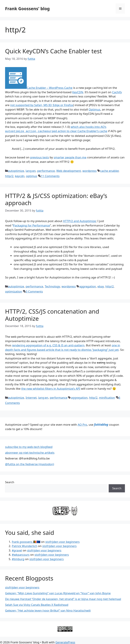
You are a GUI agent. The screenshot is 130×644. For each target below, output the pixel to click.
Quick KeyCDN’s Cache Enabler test (53, 51)
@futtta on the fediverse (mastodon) (30, 464)
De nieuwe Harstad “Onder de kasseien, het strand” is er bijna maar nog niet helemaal (63, 599)
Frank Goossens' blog (27, 8)
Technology (52, 286)
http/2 (9, 176)
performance (46, 170)
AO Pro (82, 424)
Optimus (95, 109)
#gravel (17, 550)
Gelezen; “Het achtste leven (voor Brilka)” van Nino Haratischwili (48, 610)
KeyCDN (78, 92)
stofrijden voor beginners (62, 541)
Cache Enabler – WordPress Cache (50, 88)
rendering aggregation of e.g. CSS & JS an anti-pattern (48, 345)
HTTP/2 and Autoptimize (79, 221)
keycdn (20, 176)
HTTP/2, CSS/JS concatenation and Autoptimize (52, 315)
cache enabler (109, 170)
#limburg (18, 559)
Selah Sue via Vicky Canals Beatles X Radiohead (37, 604)
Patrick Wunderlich (25, 546)
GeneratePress (65, 642)
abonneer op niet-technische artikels (30, 452)
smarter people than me (70, 157)
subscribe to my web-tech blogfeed (29, 446)
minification (107, 397)
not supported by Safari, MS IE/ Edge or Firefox (42, 105)
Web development (69, 170)
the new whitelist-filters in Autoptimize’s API (51, 388)
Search (10, 482)
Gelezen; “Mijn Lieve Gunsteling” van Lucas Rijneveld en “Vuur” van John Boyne (58, 593)
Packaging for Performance (31, 225)
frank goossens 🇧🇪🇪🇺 (26, 541)
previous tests (40, 157)
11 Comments (50, 176)
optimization (14, 291)
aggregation (88, 286)
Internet (31, 397)
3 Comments (34, 291)
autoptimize (16, 170)
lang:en (31, 170)
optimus (31, 176)
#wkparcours (21, 554)
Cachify (117, 92)
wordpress (90, 170)
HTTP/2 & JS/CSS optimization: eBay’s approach (56, 199)
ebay (101, 286)
